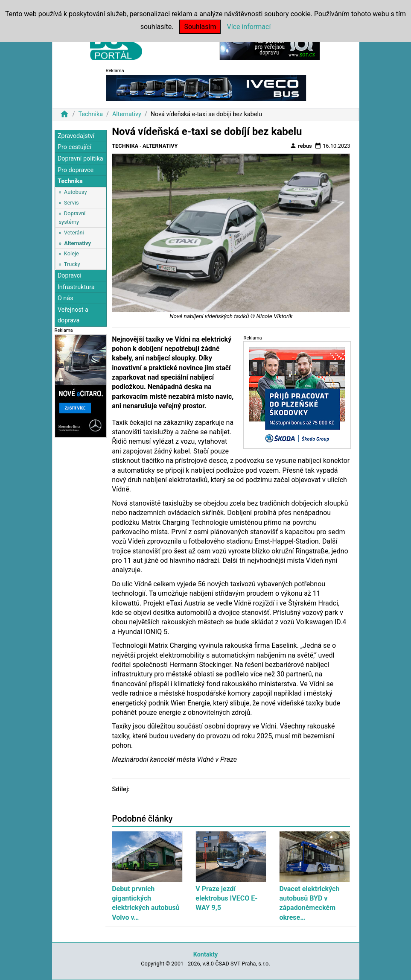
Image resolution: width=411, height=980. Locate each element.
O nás (66, 298)
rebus (301, 146)
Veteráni (74, 233)
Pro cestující (74, 147)
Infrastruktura (76, 287)
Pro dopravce (76, 170)
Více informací (249, 27)
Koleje (71, 253)
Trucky (72, 264)
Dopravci (70, 276)
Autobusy (76, 192)
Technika (90, 114)
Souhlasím (200, 27)
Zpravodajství (76, 136)
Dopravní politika (80, 159)
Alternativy (127, 114)
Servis (71, 203)
